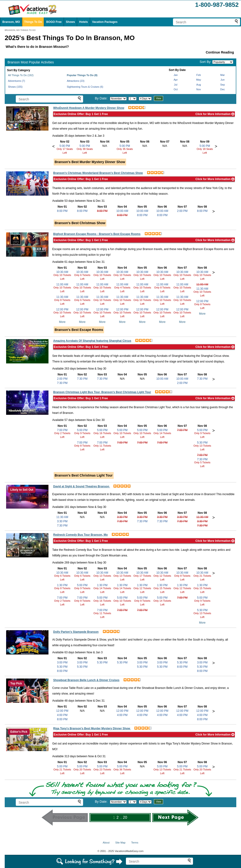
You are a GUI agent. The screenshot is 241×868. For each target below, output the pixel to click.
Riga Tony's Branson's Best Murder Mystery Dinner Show (92, 728)
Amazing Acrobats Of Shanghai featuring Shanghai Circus (92, 341)
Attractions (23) (76, 81)
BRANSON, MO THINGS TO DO (20, 30)
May (199, 80)
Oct (176, 89)
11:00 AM (62, 284)
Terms (135, 843)
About (106, 843)
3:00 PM (62, 662)
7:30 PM (62, 383)
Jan (176, 75)
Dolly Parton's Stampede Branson (76, 632)
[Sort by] (223, 62)
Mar (223, 75)
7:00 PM (62, 430)
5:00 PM (65, 146)
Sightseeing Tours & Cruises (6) (85, 87)
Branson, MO (11, 22)
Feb (199, 75)
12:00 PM (62, 309)
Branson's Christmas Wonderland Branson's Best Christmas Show (98, 173)
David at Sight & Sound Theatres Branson (82, 486)
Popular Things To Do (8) (82, 75)
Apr (176, 80)
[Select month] (118, 99)
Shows (70, 22)
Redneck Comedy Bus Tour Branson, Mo (80, 535)
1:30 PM (62, 585)
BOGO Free (54, 22)
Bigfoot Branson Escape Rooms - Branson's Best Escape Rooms (97, 234)
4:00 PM (62, 715)
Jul (176, 85)
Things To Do (33, 22)
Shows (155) (15, 87)
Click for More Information (215, 114)
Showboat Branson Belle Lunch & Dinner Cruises (86, 680)
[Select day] (133, 99)
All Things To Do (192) (21, 75)
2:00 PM (182, 211)
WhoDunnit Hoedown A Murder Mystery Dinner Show (89, 108)
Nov (199, 89)
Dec (223, 89)
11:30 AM (62, 297)
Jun (223, 80)
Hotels (83, 22)
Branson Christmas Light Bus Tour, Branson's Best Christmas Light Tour (102, 392)
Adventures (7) (16, 81)
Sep (223, 85)
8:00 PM (62, 211)
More (62, 322)
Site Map (120, 843)
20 (125, 817)
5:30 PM (202, 443)
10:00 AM (122, 211)
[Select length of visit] (145, 99)
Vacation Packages (105, 22)
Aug (199, 85)
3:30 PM (62, 521)
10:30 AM (62, 272)
